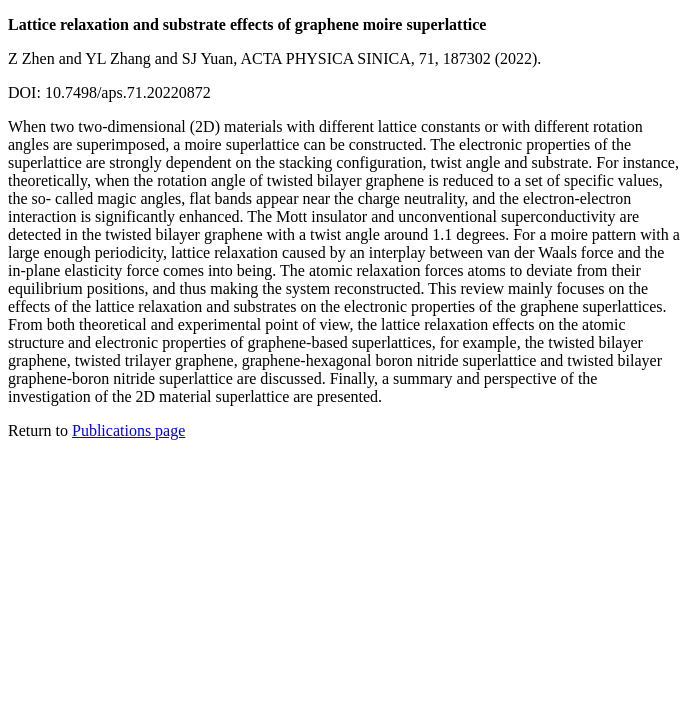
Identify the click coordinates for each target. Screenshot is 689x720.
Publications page (128, 430)
